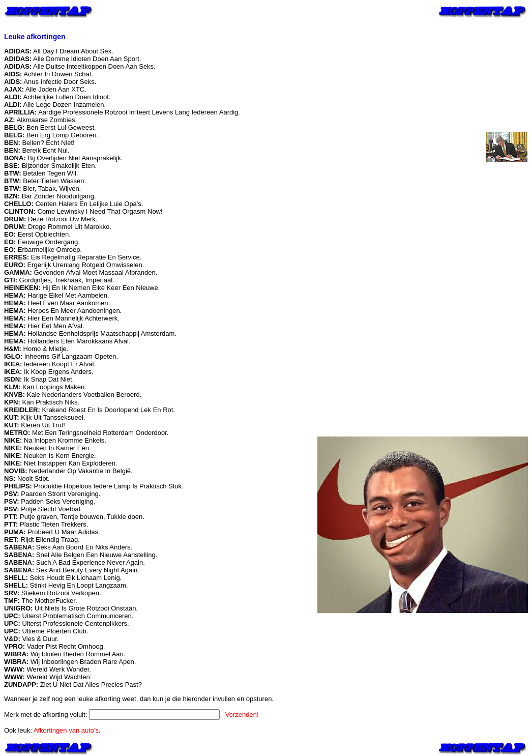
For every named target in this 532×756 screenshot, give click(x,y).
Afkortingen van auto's (66, 730)
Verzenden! (242, 715)
